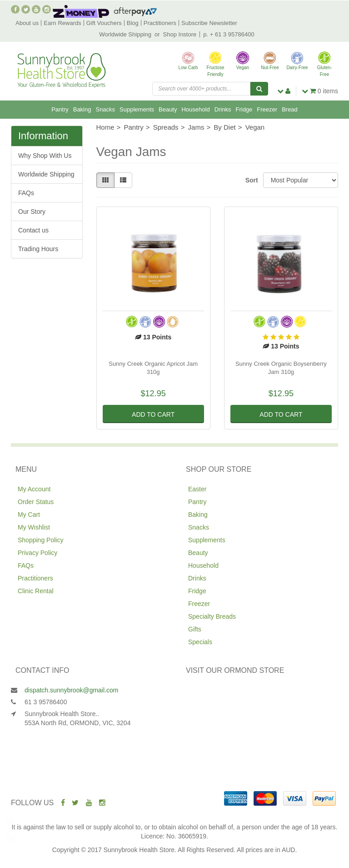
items (320, 91)
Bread (290, 109)
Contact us (33, 230)
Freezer (267, 109)
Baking (82, 109)
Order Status (36, 502)
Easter (197, 489)
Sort (251, 180)
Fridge (244, 109)
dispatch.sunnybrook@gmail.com (71, 690)
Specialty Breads (212, 616)
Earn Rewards (62, 23)
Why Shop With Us (45, 156)
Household (195, 109)
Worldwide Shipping (125, 34)
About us (27, 23)
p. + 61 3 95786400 (229, 34)
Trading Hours (38, 249)
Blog (133, 23)
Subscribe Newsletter (209, 23)
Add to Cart (153, 414)
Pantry (60, 109)
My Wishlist (34, 527)
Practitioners (160, 23)
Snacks (105, 109)
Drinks (223, 109)
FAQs (26, 193)
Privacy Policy (37, 553)
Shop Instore (180, 34)
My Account (34, 489)
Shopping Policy (40, 540)
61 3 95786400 (46, 702)
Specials (200, 642)
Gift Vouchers (104, 23)
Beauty (168, 109)
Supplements (137, 109)
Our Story (32, 212)
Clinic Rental (36, 591)
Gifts (195, 629)
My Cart (29, 515)
